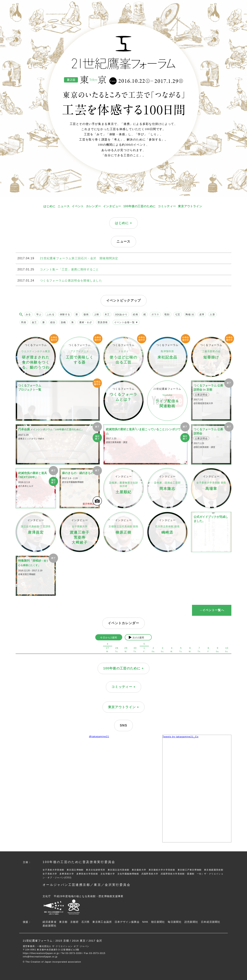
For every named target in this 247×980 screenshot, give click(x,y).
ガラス (155, 314)
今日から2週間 (109, 638)
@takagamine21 (99, 736)
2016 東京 (79, 941)
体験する (65, 314)
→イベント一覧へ (212, 610)
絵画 (135, 314)
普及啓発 (103, 322)
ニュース (64, 206)
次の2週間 (138, 638)
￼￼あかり (121, 314)
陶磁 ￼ (190, 314)
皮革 (202, 314)
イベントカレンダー (123, 623)
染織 (63, 322)
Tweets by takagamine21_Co (180, 737)
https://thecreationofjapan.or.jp (41, 953)
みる (28, 314)
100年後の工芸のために (139, 206)
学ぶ (39, 314)
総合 (53, 322)
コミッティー (167, 206)
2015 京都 (62, 941)
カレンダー (93, 206)
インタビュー (112, 206)
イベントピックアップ (124, 301)
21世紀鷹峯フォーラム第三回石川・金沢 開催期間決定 (79, 258)
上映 (97, 314)
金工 (34, 322)
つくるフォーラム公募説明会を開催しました (71, 280)
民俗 (24, 322)
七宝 (178, 314)
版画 (86, 314)
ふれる (51, 314)
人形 (212, 314)
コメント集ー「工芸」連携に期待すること (69, 269)
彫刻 (167, 314)
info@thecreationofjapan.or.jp (40, 957)
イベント (78, 206)
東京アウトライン (190, 206)
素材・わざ (86, 322)
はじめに (49, 206)
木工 (107, 314)
